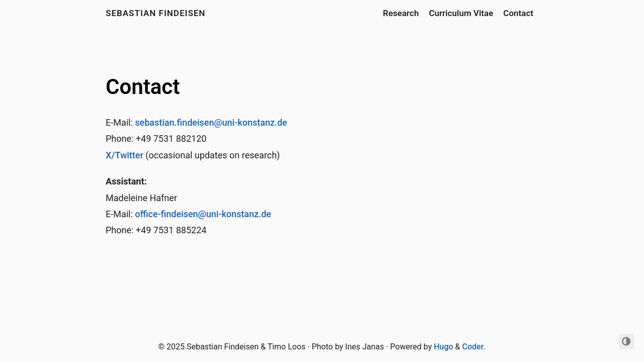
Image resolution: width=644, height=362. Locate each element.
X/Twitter (125, 155)
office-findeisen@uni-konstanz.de (203, 214)
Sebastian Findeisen (155, 13)
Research (401, 13)
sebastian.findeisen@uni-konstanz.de (211, 122)
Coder (473, 347)
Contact (518, 13)
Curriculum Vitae (461, 13)
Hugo (443, 347)
